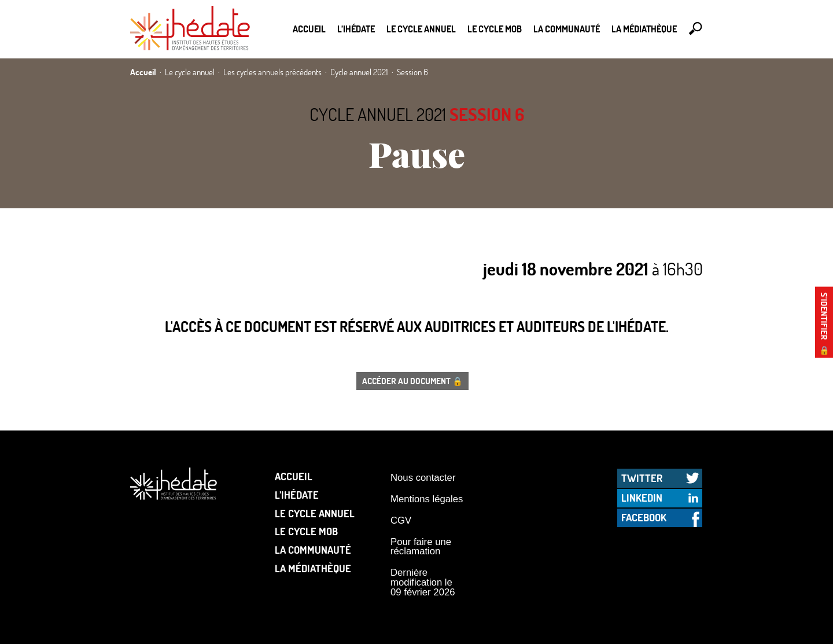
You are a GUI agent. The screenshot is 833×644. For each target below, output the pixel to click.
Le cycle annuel (421, 29)
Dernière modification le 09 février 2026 (423, 582)
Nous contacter (423, 478)
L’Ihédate (356, 29)
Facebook (644, 517)
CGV (401, 520)
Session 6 (487, 114)
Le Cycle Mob (495, 29)
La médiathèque (644, 29)
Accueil (309, 29)
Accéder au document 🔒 (412, 381)
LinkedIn (642, 498)
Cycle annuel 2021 (378, 114)
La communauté (567, 29)
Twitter (642, 478)
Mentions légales (427, 499)
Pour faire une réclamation (421, 547)
